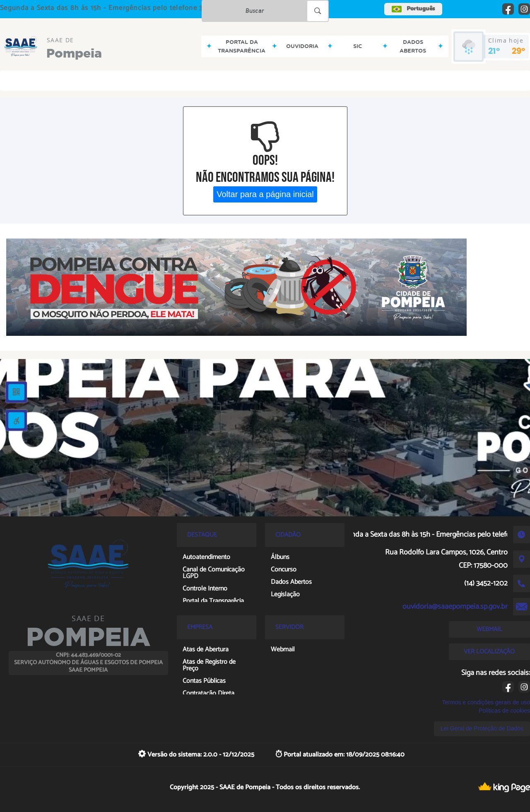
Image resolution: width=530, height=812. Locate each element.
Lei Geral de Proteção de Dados (482, 728)
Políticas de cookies (504, 711)
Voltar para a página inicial (265, 194)
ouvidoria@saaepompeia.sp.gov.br (455, 607)
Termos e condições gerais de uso (486, 702)
